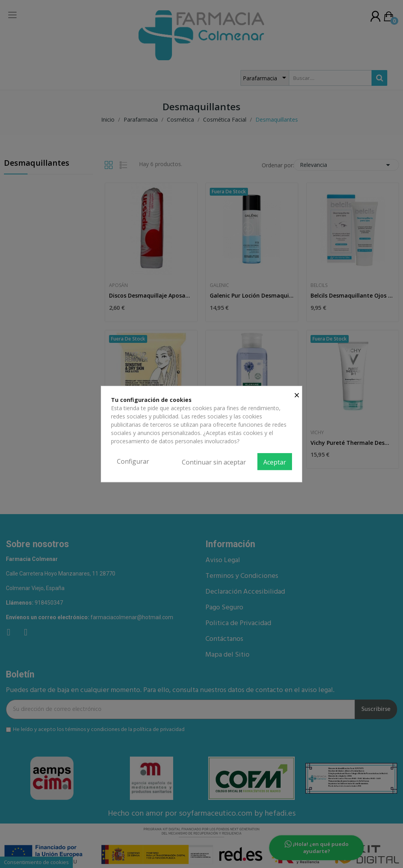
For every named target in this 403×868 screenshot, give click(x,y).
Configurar (133, 461)
